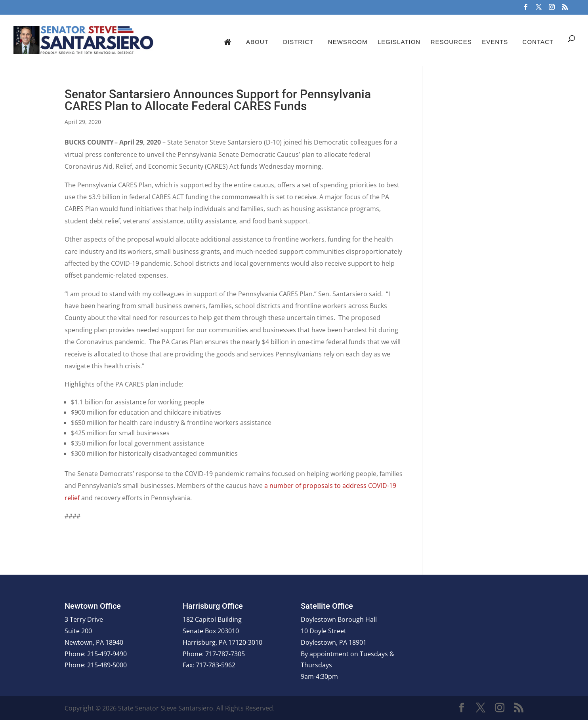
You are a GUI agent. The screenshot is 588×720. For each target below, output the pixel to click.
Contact (538, 42)
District (298, 42)
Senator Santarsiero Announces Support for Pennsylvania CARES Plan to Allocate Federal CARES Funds (218, 100)
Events (495, 42)
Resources (451, 42)
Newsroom (348, 42)
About (257, 42)
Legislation (399, 42)
